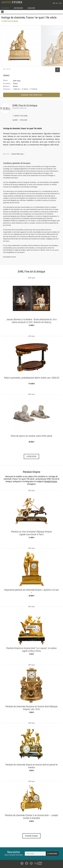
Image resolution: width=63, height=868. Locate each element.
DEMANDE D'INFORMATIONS (31, 95)
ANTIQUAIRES (18, 8)
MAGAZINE (31, 8)
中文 (60, 3)
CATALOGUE (5, 8)
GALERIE (15, 120)
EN (57, 3)
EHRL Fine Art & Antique (25, 105)
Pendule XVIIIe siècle (17, 154)
